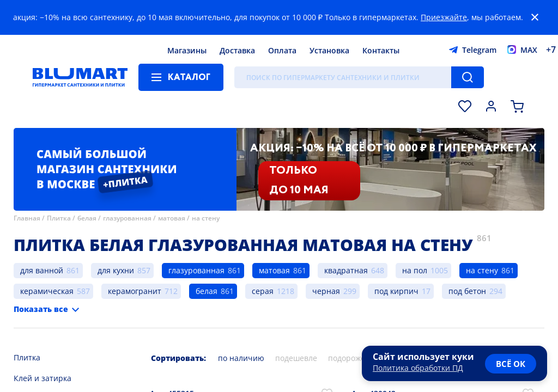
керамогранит (135, 291)
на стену (206, 218)
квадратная (346, 270)
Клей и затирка (43, 378)
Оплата (282, 50)
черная (326, 291)
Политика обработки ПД (418, 368)
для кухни (116, 270)
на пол (415, 270)
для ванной (42, 270)
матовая (172, 218)
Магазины (187, 50)
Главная (27, 218)
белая (87, 218)
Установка (329, 50)
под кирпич (396, 291)
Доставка (237, 50)
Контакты (381, 50)
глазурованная (127, 218)
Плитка (59, 218)
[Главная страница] (80, 77)
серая (263, 291)
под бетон (467, 291)
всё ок (511, 364)
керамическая (47, 291)
